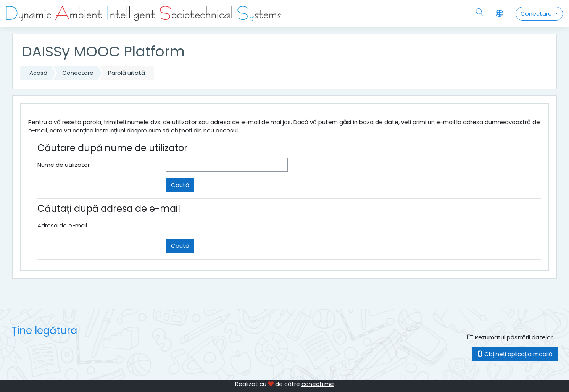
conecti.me (318, 384)
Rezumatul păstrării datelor (510, 337)
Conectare (537, 14)
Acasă (38, 73)
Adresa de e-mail (62, 225)
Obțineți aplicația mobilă (515, 354)
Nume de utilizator (64, 165)
